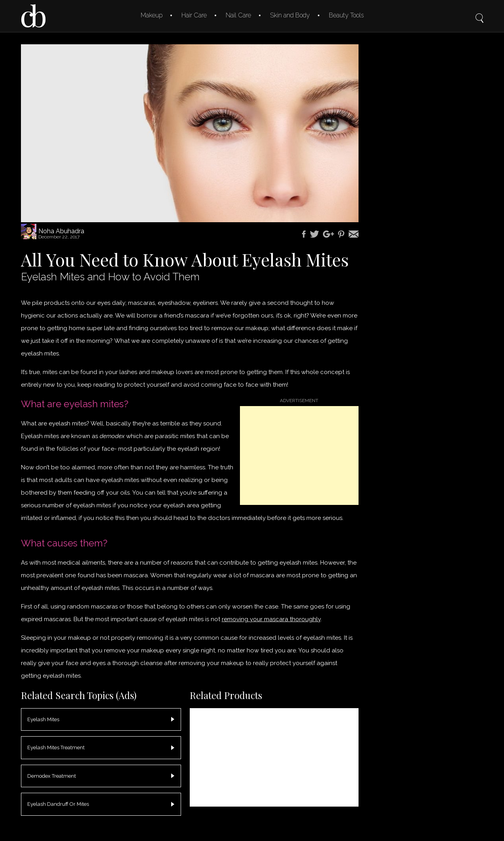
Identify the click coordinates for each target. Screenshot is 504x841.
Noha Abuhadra (61, 231)
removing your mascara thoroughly (271, 619)
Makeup (152, 15)
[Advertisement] (299, 455)
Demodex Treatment (52, 776)
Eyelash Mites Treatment (56, 747)
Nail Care (238, 15)
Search (479, 13)
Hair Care (194, 15)
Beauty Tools (346, 15)
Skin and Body (290, 15)
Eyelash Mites (43, 719)
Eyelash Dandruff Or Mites (58, 804)
